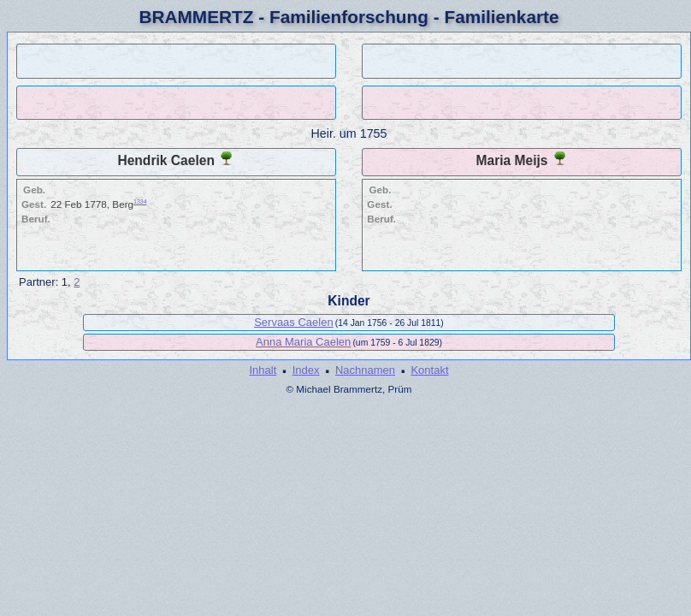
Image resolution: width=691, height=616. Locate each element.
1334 (140, 201)
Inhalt (263, 370)
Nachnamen (365, 370)
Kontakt (429, 370)
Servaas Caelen (294, 322)
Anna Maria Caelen (303, 342)
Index (306, 370)
